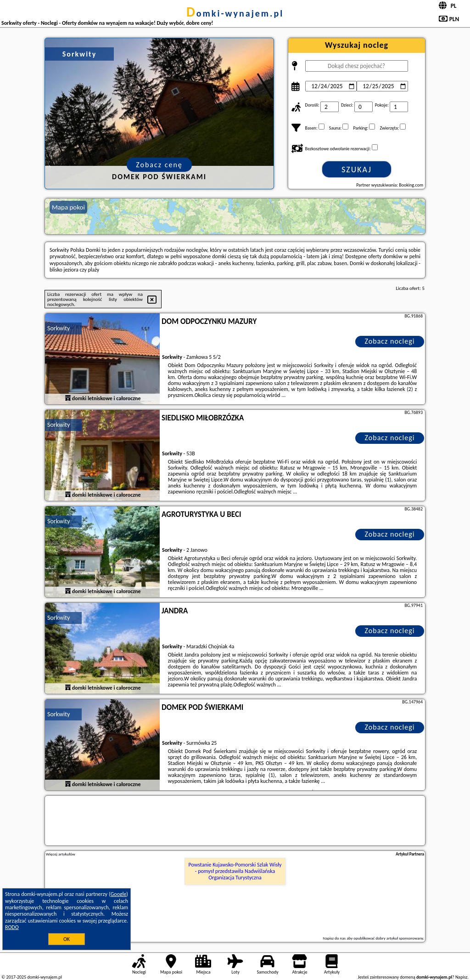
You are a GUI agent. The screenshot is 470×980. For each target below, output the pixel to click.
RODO (12, 927)
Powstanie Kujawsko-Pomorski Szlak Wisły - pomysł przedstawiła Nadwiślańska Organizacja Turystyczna (235, 871)
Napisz (462, 977)
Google (119, 894)
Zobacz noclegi (390, 341)
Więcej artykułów (61, 854)
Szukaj (357, 170)
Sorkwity (59, 328)
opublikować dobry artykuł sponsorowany (388, 938)
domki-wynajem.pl (235, 13)
